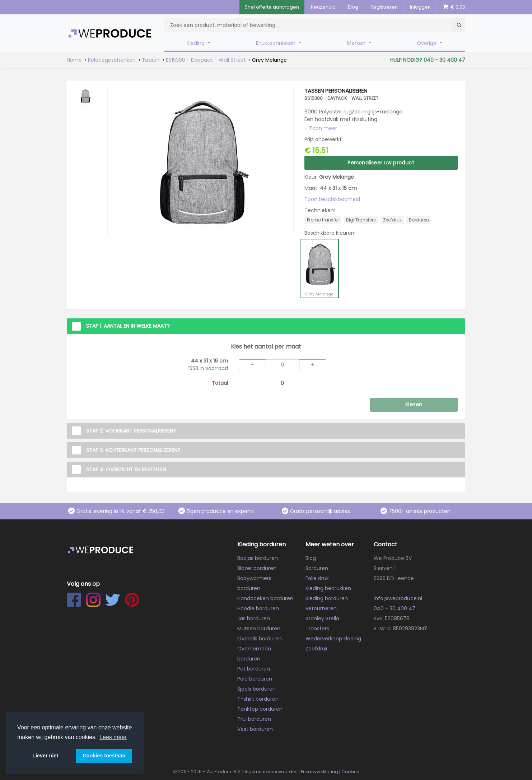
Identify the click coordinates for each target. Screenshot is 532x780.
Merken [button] (357, 43)
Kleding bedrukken (328, 588)
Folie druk (317, 578)
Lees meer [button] (113, 737)
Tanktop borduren (260, 709)
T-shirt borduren (258, 699)
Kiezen (414, 405)
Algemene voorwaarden (271, 772)
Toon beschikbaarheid (332, 199)
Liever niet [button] (45, 756)
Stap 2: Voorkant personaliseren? (131, 431)
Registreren (384, 7)
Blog (353, 7)
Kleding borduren (327, 598)
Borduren (317, 568)
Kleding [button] (196, 43)
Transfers (317, 629)
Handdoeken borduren (265, 598)
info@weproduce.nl (398, 598)
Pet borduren (254, 669)
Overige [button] (427, 43)
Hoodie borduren (258, 608)
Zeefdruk (317, 649)
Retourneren (321, 608)
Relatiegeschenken (112, 60)
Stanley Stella (322, 618)
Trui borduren (254, 719)
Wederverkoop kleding (333, 639)
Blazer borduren (257, 568)
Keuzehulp (323, 7)
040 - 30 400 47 (395, 608)
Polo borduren (255, 679)
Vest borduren (255, 729)
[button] (321, 128)
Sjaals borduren (256, 689)
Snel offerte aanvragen (272, 7)
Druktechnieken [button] (276, 43)
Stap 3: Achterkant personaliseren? (133, 450)
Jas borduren (254, 618)
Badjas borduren (258, 558)
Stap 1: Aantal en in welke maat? (128, 326)
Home (74, 60)
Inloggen (420, 7)
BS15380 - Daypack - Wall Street (206, 60)
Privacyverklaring (319, 772)
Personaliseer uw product (381, 163)
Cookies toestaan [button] (104, 756)
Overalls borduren (260, 639)
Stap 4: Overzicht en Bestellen (126, 470)
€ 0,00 (454, 7)
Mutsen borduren (259, 629)
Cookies (350, 772)
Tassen (151, 60)
